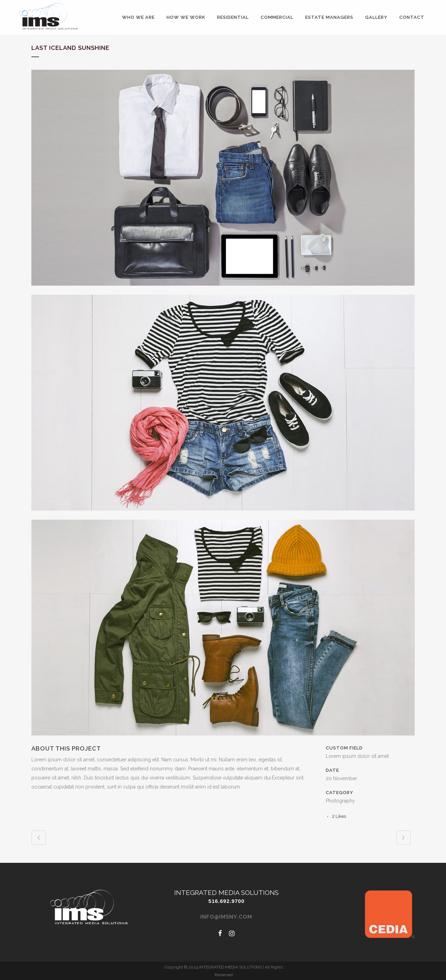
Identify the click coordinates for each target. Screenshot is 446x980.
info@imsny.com (226, 917)
